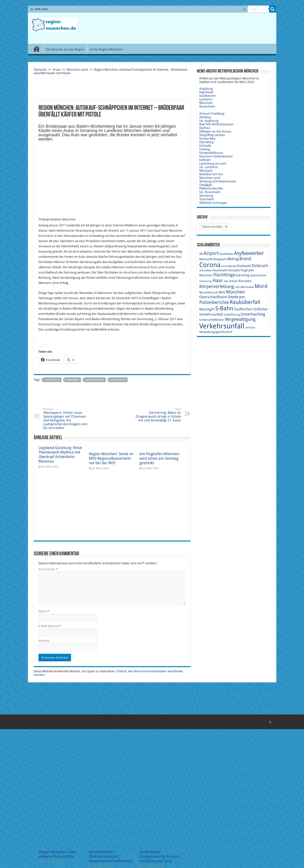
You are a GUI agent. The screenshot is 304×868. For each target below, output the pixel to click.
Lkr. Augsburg (209, 121)
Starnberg (206, 196)
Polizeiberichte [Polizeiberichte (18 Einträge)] (214, 302)
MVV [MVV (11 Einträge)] (222, 292)
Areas (57, 70)
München (206, 103)
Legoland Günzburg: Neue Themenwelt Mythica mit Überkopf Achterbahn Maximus (60, 454)
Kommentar (48, 569)
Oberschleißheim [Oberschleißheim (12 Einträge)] (213, 297)
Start (37, 49)
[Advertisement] (186, 28)
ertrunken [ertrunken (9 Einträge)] (206, 270)
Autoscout (52, 380)
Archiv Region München (106, 49)
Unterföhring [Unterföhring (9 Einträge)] (232, 315)
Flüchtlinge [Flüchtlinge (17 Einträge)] (224, 275)
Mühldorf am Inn (211, 174)
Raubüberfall (95, 380)
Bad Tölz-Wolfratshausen (216, 124)
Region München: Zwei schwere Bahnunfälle (57, 854)
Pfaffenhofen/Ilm (211, 188)
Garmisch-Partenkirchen (216, 156)
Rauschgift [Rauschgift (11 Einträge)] (207, 309)
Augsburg (206, 89)
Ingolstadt (206, 92)
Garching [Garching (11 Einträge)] (242, 275)
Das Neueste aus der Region (65, 49)
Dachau (205, 128)
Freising (205, 149)
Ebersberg (206, 142)
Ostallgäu (206, 185)
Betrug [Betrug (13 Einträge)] (233, 259)
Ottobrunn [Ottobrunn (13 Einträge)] (236, 297)
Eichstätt (205, 146)
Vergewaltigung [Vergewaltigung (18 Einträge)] (240, 319)
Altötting (205, 117)
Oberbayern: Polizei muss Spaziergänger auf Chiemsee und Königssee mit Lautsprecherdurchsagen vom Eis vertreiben (68, 419)
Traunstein (207, 199)
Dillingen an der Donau (215, 131)
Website (44, 641)
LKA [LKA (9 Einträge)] (237, 287)
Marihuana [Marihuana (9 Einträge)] (247, 287)
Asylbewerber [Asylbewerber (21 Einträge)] (249, 253)
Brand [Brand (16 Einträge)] (245, 259)
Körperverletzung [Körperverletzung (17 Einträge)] (217, 286)
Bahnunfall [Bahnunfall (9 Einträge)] (206, 259)
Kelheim (205, 160)
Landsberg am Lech (213, 163)
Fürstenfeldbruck (211, 153)
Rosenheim (207, 106)
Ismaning (73, 380)
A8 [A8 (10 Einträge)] (201, 254)
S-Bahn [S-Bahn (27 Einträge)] (224, 308)
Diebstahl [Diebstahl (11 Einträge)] (244, 266)
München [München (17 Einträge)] (235, 292)
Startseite (40, 70)
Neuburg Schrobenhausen (218, 181)
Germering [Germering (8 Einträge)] (206, 281)
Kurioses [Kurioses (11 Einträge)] (245, 281)
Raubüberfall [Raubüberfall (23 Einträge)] (245, 302)
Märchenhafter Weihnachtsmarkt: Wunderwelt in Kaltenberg (111, 856)
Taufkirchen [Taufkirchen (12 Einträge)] (243, 309)
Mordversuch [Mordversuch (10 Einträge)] (209, 292)
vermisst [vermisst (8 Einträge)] (250, 328)
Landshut (206, 99)
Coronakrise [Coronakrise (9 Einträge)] (229, 266)
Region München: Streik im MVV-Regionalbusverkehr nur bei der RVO (111, 458)
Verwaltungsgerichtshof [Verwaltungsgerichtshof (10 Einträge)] (216, 332)
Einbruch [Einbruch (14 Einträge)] (260, 266)
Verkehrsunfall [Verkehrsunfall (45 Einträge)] (222, 326)
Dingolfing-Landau (212, 135)
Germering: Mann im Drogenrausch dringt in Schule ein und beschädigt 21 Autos (157, 415)
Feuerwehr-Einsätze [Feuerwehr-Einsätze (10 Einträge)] (226, 270)
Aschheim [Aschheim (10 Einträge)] (226, 254)
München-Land (77, 70)
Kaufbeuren (208, 96)
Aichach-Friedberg (212, 114)
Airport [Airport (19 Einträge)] (211, 253)
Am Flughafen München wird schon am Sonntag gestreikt (159, 458)
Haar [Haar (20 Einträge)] (218, 280)
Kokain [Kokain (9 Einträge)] (233, 281)
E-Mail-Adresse (50, 626)
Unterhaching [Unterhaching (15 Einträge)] (253, 314)
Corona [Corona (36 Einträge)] (210, 265)
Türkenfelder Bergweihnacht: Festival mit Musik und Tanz (159, 856)
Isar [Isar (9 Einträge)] (226, 281)
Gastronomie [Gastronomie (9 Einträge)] (258, 275)
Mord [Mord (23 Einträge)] (261, 286)
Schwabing (118, 380)
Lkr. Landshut (209, 167)
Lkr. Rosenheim (210, 192)
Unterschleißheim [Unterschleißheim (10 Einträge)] (212, 320)
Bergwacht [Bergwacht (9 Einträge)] (220, 259)
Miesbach (206, 171)
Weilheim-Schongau (213, 203)
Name (44, 611)
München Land (210, 178)
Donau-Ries (207, 139)
